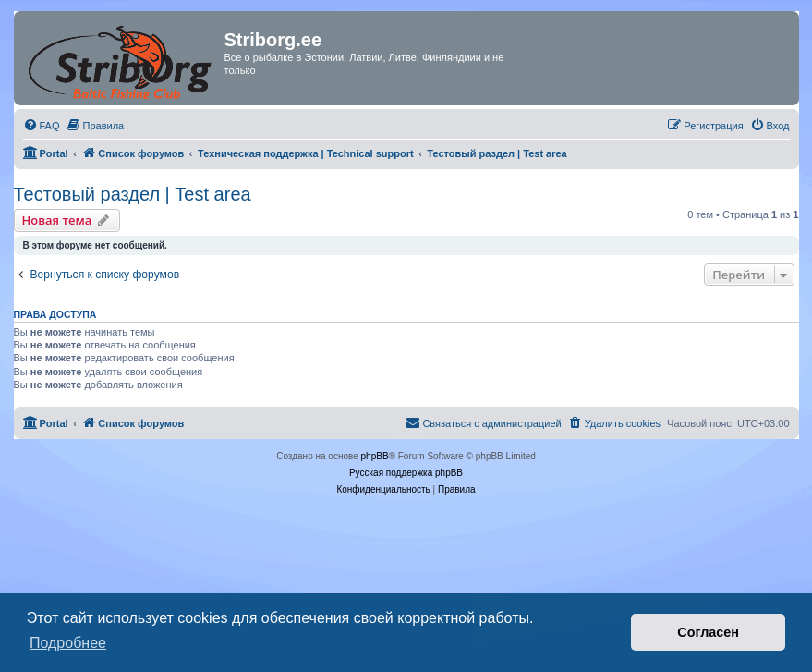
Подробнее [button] (68, 643)
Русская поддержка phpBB (406, 473)
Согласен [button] (708, 632)
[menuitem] (42, 126)
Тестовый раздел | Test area (133, 194)
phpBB (375, 456)
